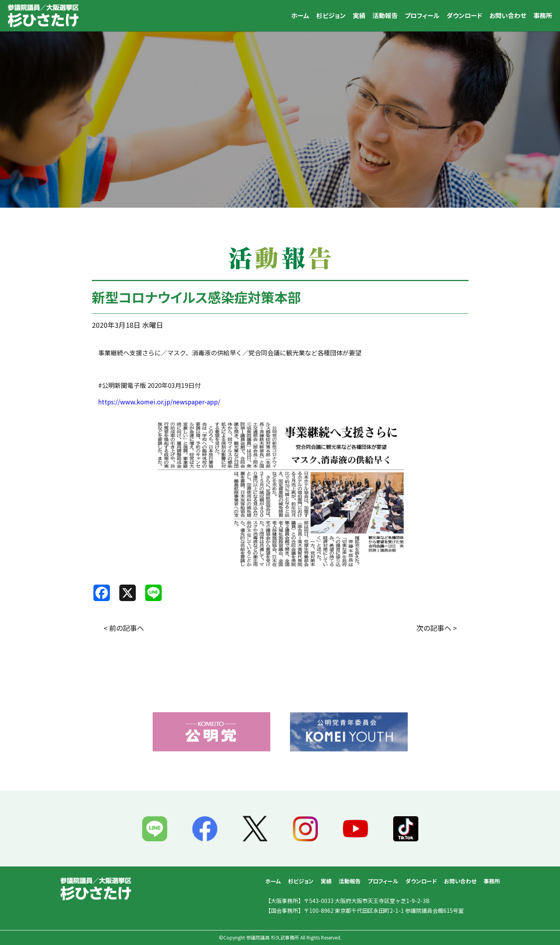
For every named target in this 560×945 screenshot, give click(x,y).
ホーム (300, 15)
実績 (359, 15)
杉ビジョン (331, 15)
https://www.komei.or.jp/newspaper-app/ (159, 402)
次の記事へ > (437, 628)
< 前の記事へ (124, 628)
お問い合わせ (508, 15)
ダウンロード (464, 15)
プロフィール (422, 15)
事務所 (543, 15)
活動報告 (385, 15)
